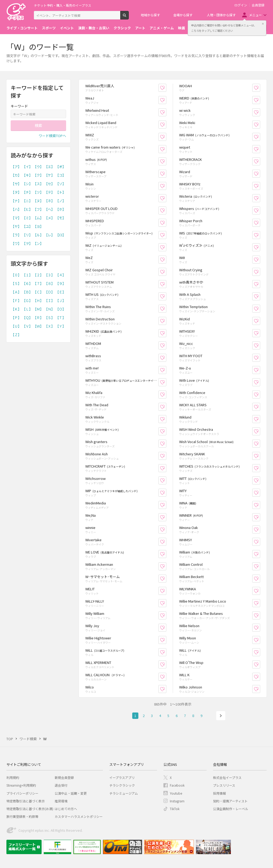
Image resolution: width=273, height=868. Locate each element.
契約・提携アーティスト (230, 801)
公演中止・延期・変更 (71, 793)
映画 (182, 28)
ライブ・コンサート (22, 28)
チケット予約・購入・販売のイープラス (63, 5)
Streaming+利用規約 (21, 785)
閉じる (263, 24)
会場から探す (183, 15)
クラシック (122, 28)
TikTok (175, 809)
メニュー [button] (255, 15)
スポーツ (49, 28)
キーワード (19, 106)
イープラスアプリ (122, 777)
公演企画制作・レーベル (231, 809)
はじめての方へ (66, 809)
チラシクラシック (122, 785)
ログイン (241, 5)
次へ (221, 716)
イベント (67, 28)
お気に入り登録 (166, 88)
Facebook (177, 785)
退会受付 (61, 785)
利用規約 (13, 777)
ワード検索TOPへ (52, 136)
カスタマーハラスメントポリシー (79, 816)
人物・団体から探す (221, 15)
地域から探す (150, 15)
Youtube (176, 793)
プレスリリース (224, 785)
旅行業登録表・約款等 (22, 816)
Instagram (177, 801)
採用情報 (219, 793)
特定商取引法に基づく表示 (26, 801)
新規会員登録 (64, 777)
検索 (129, 17)
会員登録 (258, 5)
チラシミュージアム (124, 793)
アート (140, 28)
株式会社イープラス (227, 777)
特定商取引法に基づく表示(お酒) (30, 809)
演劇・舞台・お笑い (94, 28)
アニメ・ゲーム (162, 28)
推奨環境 (61, 801)
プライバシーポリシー (22, 793)
